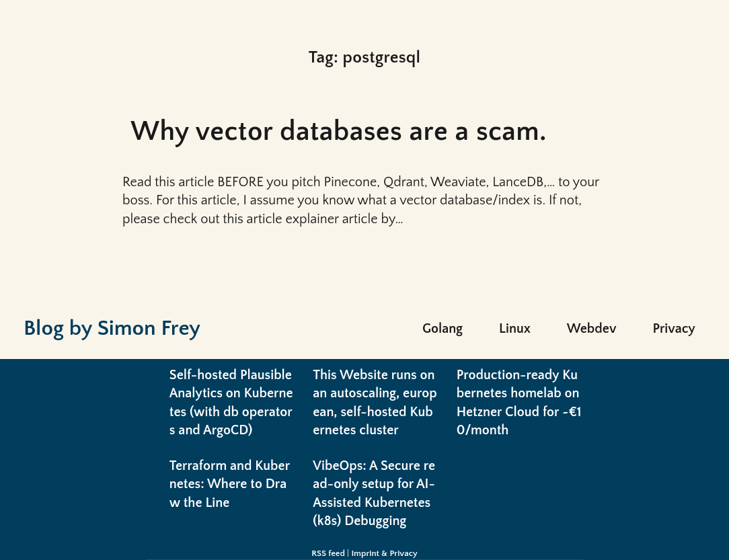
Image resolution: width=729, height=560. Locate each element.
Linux (515, 329)
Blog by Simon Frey (112, 328)
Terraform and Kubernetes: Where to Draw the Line (230, 484)
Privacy (674, 329)
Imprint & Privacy (384, 553)
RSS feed (328, 553)
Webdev (592, 329)
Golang (443, 329)
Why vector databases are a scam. (339, 132)
